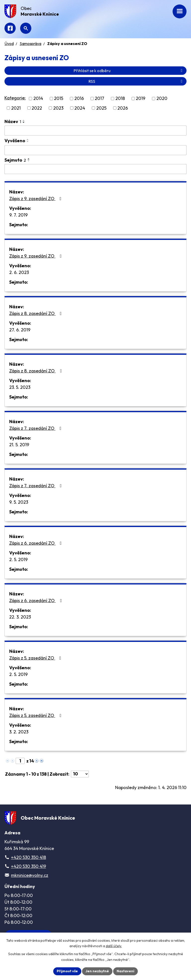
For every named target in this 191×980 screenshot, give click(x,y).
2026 (123, 108)
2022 (37, 108)
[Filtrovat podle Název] (95, 131)
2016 (79, 99)
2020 (162, 99)
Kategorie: (15, 98)
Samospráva (30, 44)
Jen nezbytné (97, 971)
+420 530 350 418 (28, 857)
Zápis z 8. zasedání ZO (36, 313)
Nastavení (125, 971)
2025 (101, 108)
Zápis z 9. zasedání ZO (36, 199)
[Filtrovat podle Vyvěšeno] (95, 150)
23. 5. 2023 (20, 387)
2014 (38, 99)
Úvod (9, 44)
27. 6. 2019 (20, 330)
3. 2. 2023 (19, 732)
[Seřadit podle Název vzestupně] (24, 120)
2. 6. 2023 (19, 272)
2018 (120, 99)
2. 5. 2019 (18, 559)
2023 (58, 108)
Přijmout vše (67, 971)
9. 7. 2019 (18, 215)
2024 (80, 108)
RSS (136, 81)
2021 (16, 108)
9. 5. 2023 (19, 502)
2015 (59, 99)
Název (13, 121)
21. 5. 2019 (19, 445)
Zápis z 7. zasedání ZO (36, 428)
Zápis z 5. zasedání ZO (36, 658)
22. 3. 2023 (20, 617)
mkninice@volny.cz (30, 875)
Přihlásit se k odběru (129, 71)
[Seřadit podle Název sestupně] (24, 122)
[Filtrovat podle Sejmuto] (95, 169)
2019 (141, 99)
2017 (99, 99)
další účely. (114, 946)
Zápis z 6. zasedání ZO (36, 543)
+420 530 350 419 (28, 866)
